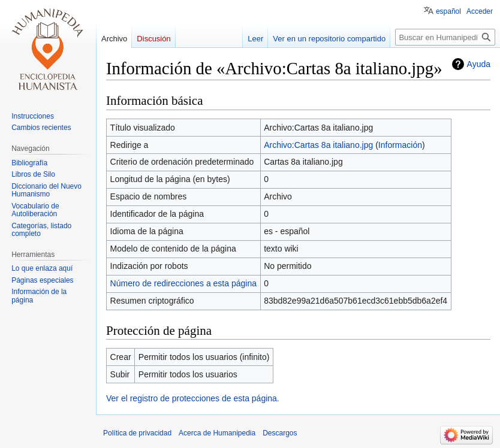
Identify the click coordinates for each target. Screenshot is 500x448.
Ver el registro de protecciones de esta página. (193, 398)
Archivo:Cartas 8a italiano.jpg (318, 145)
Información (400, 145)
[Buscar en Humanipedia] (445, 37)
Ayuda (479, 64)
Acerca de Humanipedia (217, 433)
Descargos (280, 433)
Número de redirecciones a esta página (183, 283)
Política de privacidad (137, 433)
